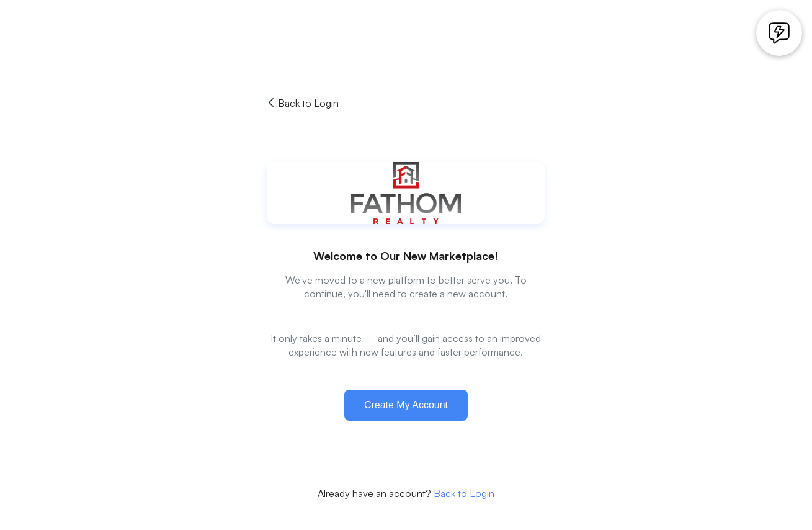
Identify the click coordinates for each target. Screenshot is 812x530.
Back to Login (303, 103)
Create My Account (406, 405)
